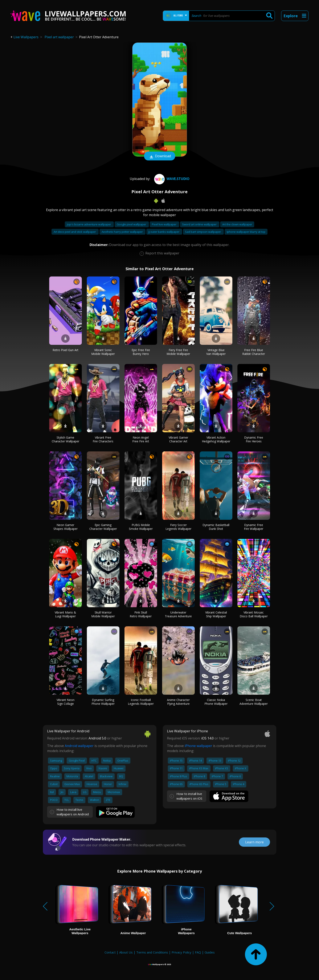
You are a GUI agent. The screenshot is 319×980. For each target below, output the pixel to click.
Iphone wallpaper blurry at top (246, 232)
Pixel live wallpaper (164, 224)
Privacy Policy (181, 952)
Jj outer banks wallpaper (164, 232)
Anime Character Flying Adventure (178, 702)
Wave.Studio (171, 179)
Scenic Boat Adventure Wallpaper (254, 702)
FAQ (198, 952)
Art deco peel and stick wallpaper (75, 232)
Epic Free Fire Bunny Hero (141, 352)
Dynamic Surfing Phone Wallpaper (103, 702)
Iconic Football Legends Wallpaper (141, 702)
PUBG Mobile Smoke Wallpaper (141, 527)
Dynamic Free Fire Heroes (254, 439)
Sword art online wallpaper (200, 224)
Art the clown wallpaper (237, 224)
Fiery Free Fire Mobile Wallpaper (178, 352)
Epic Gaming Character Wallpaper (103, 527)
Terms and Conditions (152, 952)
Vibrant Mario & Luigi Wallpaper (65, 614)
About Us (126, 952)
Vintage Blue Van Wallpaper (216, 352)
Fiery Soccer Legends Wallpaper (178, 527)
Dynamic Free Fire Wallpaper (254, 527)
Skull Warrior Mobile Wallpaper (103, 614)
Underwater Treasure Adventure (178, 614)
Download (160, 156)
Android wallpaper (79, 746)
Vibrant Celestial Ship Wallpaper (216, 614)
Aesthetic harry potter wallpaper (122, 232)
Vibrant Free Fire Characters (103, 439)
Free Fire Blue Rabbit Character (254, 352)
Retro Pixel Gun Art (66, 350)
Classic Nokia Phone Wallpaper (216, 702)
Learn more (254, 842)
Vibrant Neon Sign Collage (66, 702)
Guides (210, 952)
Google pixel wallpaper (132, 224)
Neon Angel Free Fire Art (141, 439)
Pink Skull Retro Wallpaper (141, 614)
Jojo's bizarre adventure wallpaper (89, 224)
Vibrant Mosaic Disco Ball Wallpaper (254, 614)
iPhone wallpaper (198, 746)
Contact (110, 952)
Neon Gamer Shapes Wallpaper (66, 527)
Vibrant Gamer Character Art (178, 439)
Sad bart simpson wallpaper (203, 232)
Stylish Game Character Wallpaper (66, 439)
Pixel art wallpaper (59, 37)
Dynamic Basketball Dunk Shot (216, 527)
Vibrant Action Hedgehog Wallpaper (216, 439)
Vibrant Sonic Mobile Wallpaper (103, 352)
